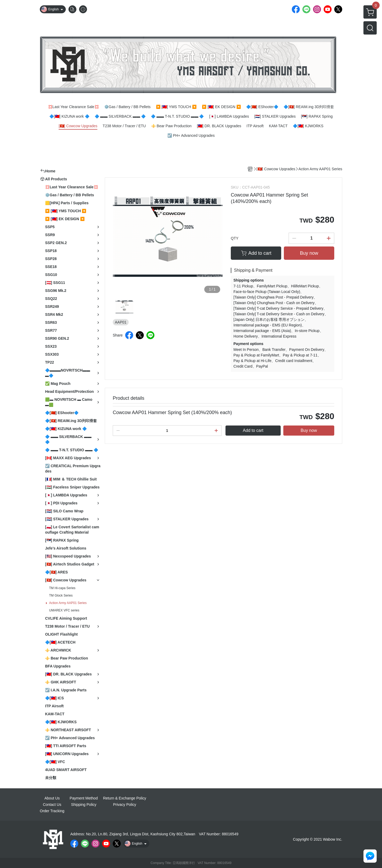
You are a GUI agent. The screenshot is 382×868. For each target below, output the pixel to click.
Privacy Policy (125, 805)
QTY (235, 238)
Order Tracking (52, 811)
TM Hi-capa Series (62, 588)
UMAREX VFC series (64, 610)
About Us (52, 798)
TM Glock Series (61, 595)
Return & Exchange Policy (125, 798)
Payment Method (84, 798)
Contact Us (52, 805)
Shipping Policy (84, 805)
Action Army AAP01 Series (68, 603)
